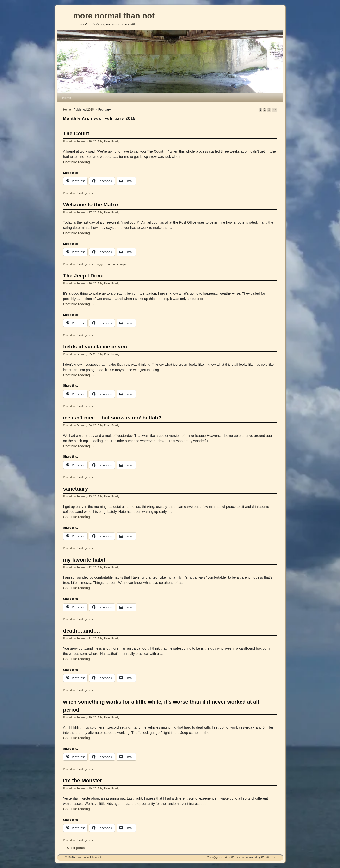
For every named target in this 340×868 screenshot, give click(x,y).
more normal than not (114, 16)
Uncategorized (84, 193)
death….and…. (82, 631)
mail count (112, 264)
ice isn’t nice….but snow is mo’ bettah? (112, 418)
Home (67, 98)
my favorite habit (84, 560)
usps (123, 264)
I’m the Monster (83, 781)
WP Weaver (268, 857)
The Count (76, 134)
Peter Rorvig (112, 141)
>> (274, 110)
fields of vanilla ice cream (95, 347)
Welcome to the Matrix (91, 205)
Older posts (74, 848)
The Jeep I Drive (83, 276)
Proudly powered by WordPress (226, 857)
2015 (90, 110)
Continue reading (79, 162)
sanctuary (76, 489)
